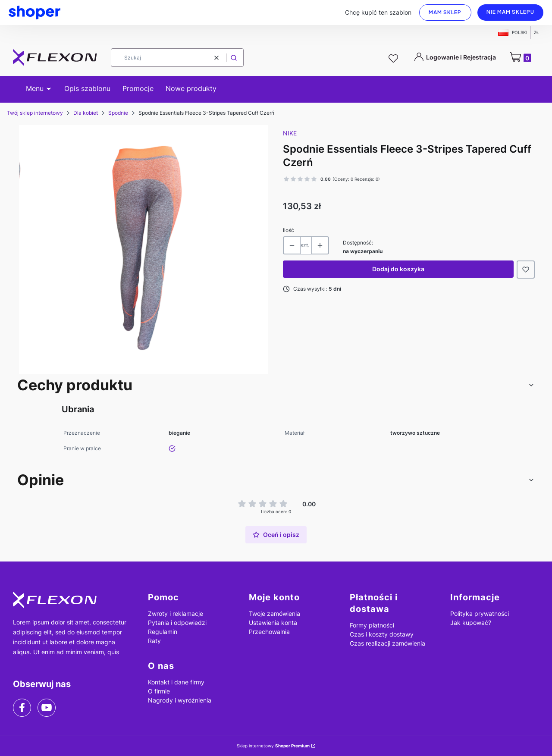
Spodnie (118, 113)
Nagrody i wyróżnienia (180, 700)
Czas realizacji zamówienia (387, 643)
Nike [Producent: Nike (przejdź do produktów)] (290, 133)
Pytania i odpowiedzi (177, 623)
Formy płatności (372, 625)
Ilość (289, 230)
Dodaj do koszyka (398, 269)
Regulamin (163, 632)
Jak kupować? (471, 623)
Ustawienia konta (273, 623)
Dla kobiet (86, 113)
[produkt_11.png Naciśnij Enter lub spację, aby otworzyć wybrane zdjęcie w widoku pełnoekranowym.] (143, 249)
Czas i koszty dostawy (382, 634)
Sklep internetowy (273, 746)
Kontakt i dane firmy (176, 682)
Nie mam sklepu (510, 12)
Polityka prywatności (480, 613)
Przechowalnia (269, 632)
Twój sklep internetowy (35, 113)
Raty (154, 641)
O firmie (159, 691)
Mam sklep (445, 12)
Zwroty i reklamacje (176, 613)
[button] (234, 58)
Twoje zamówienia (274, 613)
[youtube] (46, 707)
